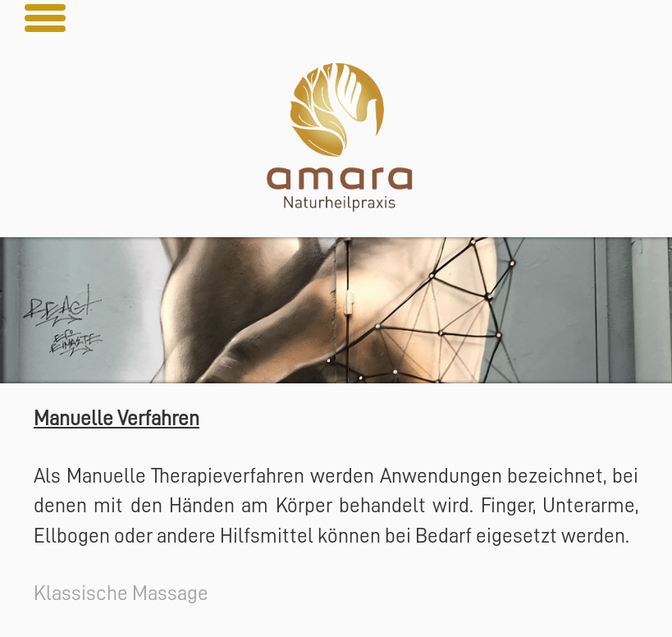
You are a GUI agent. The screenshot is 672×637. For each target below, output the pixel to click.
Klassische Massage (121, 593)
